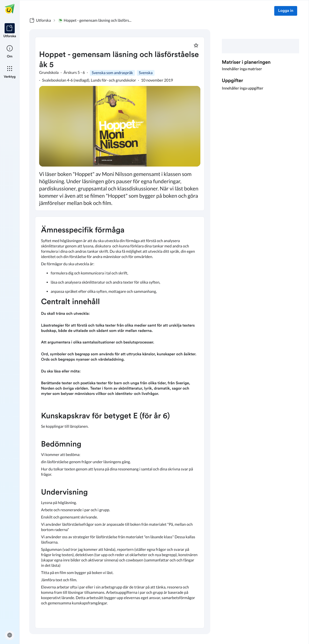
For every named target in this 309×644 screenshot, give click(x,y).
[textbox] (120, 422)
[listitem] (10, 31)
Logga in (286, 11)
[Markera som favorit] (196, 45)
